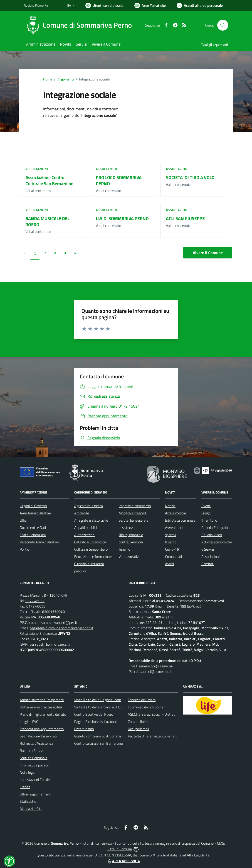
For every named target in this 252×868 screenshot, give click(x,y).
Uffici (23, 520)
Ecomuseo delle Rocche (146, 707)
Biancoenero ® (144, 855)
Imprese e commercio (135, 506)
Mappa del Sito (31, 809)
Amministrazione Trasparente (42, 700)
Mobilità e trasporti (133, 513)
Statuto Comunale (34, 758)
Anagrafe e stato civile (91, 520)
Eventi (206, 506)
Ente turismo (84, 729)
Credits (25, 787)
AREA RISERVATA (123, 861)
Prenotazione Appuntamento (42, 729)
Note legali (28, 772)
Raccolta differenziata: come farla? (154, 736)
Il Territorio (209, 520)
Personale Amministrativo (39, 542)
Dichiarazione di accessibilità (41, 707)
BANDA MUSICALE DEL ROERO (47, 221)
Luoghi (206, 513)
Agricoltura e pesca (89, 506)
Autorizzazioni (85, 535)
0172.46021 (35, 601)
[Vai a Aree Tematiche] (150, 5)
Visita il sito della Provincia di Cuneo (101, 707)
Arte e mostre (175, 513)
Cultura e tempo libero (91, 549)
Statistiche (28, 801)
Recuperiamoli (138, 729)
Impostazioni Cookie (35, 780)
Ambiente (82, 513)
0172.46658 (36, 606)
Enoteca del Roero (142, 700)
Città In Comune (120, 849)
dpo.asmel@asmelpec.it (154, 671)
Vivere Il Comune (208, 253)
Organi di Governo (33, 506)
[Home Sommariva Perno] (81, 25)
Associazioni (37, 169)
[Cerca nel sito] (223, 25)
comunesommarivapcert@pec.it (53, 622)
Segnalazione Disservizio (38, 736)
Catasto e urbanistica (90, 542)
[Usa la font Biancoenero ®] (104, 5)
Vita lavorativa (130, 557)
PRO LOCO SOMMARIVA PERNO (119, 180)
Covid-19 (172, 549)
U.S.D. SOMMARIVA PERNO (122, 218)
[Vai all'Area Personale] (200, 5)
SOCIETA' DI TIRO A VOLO (190, 177)
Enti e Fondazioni (33, 535)
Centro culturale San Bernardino (99, 743)
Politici (25, 549)
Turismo (124, 549)
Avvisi (169, 564)
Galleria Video (212, 535)
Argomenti (66, 79)
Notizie (170, 506)
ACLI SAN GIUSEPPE (185, 218)
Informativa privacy (34, 765)
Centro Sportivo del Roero (94, 714)
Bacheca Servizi (32, 751)
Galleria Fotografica (216, 528)
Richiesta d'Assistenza (36, 743)
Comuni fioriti (138, 722)
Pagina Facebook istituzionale (96, 722)
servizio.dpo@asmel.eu (156, 666)
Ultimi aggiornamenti (36, 794)
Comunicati (173, 557)
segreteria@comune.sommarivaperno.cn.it (62, 628)
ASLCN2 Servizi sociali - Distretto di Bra (158, 714)
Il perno (171, 542)
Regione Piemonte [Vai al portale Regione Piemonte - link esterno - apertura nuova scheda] (36, 5)
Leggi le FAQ (29, 722)
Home (48, 79)
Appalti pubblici (86, 528)
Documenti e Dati (33, 528)
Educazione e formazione (93, 557)
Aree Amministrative (35, 513)
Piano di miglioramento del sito (43, 714)
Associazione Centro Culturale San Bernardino (49, 180)
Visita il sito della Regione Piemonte (101, 700)
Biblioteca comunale (180, 520)
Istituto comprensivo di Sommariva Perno (105, 736)
